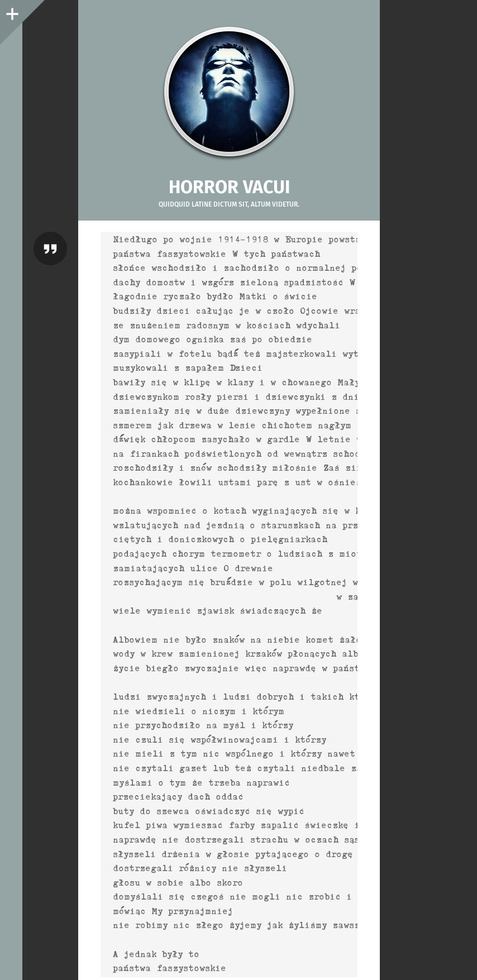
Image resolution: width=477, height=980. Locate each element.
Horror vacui (229, 187)
